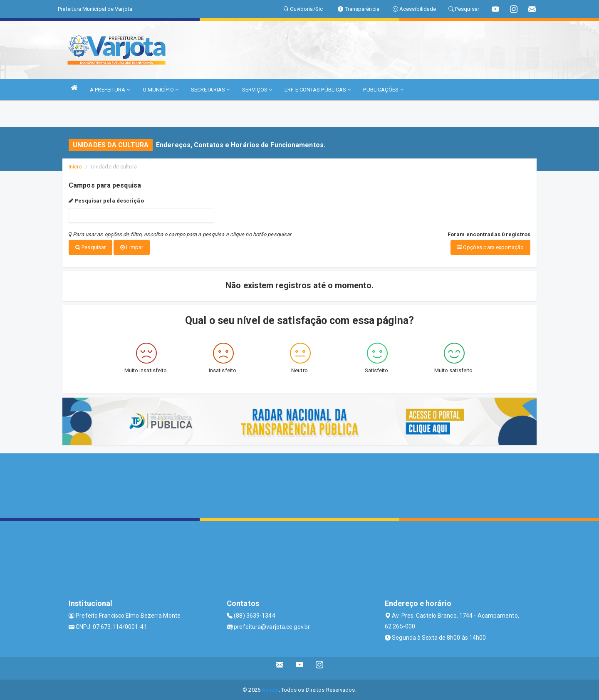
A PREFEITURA (110, 90)
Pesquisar (90, 247)
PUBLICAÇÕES (383, 90)
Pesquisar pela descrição (106, 201)
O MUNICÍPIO (161, 90)
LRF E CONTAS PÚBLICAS (318, 90)
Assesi (270, 689)
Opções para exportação (490, 247)
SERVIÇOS (257, 90)
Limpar (132, 247)
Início (75, 167)
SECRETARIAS (210, 90)
